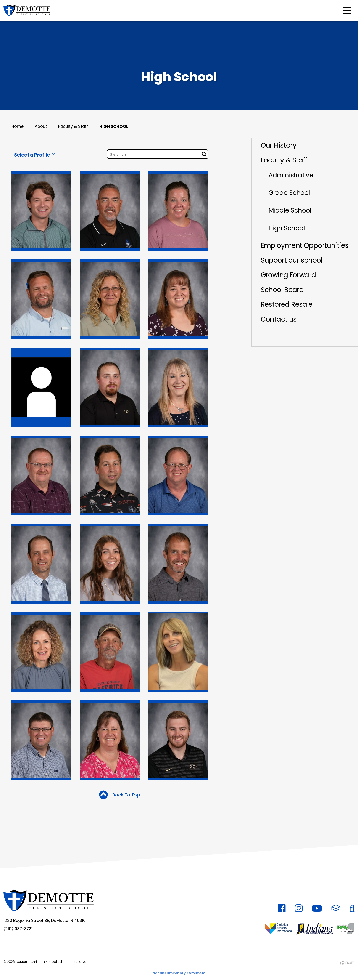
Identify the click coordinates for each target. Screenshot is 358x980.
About (41, 126)
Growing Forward (289, 276)
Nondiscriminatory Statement (179, 973)
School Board (282, 291)
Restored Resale (287, 306)
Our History (279, 145)
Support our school (292, 261)
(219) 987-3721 (18, 929)
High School (114, 126)
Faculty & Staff (73, 126)
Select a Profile (34, 155)
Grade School (290, 193)
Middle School (290, 211)
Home (17, 126)
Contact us (279, 321)
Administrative (291, 175)
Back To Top (120, 795)
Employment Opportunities (305, 246)
